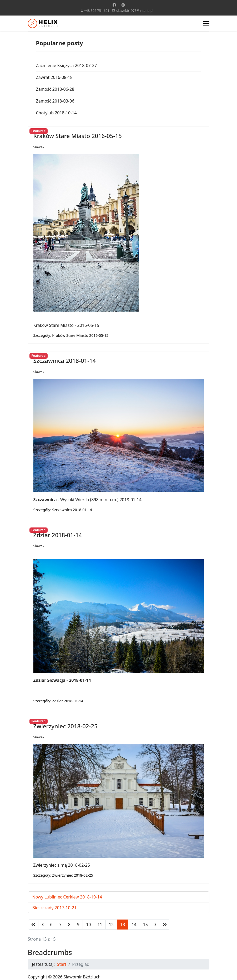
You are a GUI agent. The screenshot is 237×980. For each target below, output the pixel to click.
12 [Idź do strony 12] (111, 925)
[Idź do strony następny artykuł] (155, 925)
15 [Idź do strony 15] (145, 925)
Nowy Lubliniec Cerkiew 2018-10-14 (67, 897)
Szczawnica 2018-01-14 (65, 360)
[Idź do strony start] (33, 925)
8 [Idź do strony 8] (69, 925)
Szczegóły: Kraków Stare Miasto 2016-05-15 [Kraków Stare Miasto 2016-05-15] (71, 335)
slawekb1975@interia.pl (135, 11)
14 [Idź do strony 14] (134, 925)
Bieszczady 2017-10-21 (55, 908)
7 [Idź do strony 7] (60, 925)
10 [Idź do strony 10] (88, 925)
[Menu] (206, 23)
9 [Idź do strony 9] (78, 925)
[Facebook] (114, 5)
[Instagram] (123, 5)
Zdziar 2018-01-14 (58, 535)
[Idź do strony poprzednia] (43, 925)
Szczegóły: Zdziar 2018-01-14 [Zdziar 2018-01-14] (58, 701)
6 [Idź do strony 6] (51, 925)
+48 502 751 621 (97, 11)
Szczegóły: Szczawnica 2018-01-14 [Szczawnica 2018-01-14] (63, 510)
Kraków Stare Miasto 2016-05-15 (78, 136)
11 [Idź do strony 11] (100, 925)
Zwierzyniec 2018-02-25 (65, 726)
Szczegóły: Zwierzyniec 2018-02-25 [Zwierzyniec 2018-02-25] (63, 875)
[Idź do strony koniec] (165, 925)
